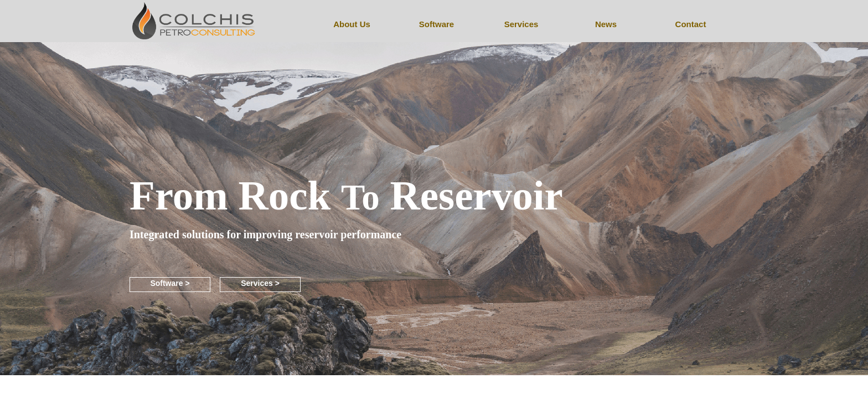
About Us (352, 24)
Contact (691, 24)
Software (436, 24)
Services (521, 24)
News (606, 24)
